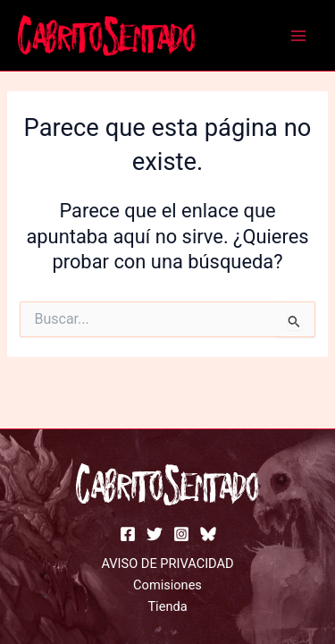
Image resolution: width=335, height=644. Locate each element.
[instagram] (181, 534)
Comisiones (167, 585)
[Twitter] (155, 534)
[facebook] (128, 534)
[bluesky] (208, 534)
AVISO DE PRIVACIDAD (167, 563)
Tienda (167, 606)
